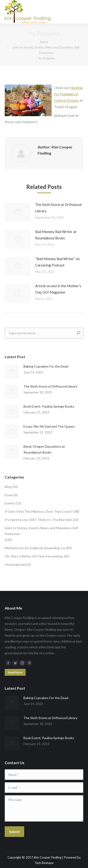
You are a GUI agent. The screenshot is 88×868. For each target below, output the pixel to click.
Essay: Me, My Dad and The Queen (49, 426)
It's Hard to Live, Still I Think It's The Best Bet (38, 520)
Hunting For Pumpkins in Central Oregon (68, 94)
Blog (8, 487)
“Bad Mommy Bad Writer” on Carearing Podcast (57, 262)
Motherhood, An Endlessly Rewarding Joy (35, 548)
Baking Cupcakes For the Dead (46, 366)
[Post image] (18, 212)
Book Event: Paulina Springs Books (49, 406)
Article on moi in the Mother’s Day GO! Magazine (58, 289)
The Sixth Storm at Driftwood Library (58, 208)
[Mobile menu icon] (80, 12)
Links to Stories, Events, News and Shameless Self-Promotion (42, 531)
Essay (9, 495)
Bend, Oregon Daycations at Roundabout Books (44, 449)
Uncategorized (15, 564)
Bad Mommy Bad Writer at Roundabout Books (56, 235)
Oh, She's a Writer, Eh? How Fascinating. (34, 556)
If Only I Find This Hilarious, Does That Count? (39, 511)
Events (10, 503)
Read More (15, 672)
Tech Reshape (44, 863)
